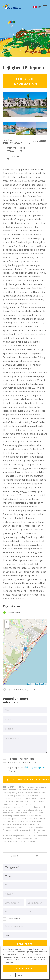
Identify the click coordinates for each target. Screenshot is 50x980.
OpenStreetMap (41, 684)
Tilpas (22, 975)
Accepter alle (25, 968)
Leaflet (30, 684)
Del (37, 856)
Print (16, 856)
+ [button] (7, 622)
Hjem (12, 34)
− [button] (7, 626)
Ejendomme (27, 34)
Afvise (9, 975)
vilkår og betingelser (35, 767)
